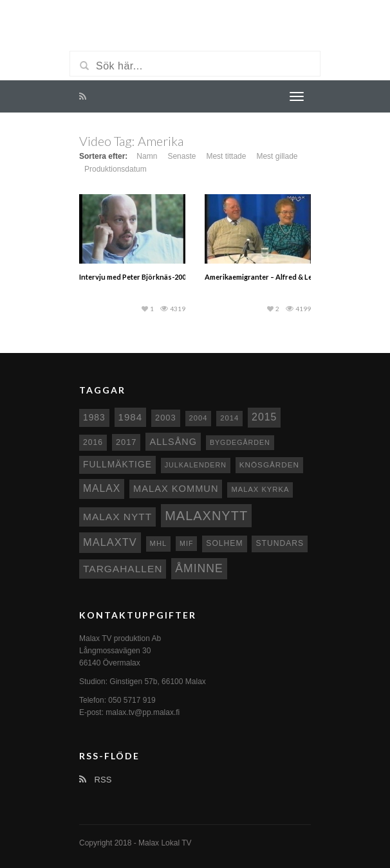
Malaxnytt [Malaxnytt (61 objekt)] (206, 516)
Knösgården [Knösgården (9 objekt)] (269, 465)
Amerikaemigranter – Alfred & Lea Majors (273, 277)
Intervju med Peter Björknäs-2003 (135, 277)
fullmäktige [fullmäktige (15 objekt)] (117, 464)
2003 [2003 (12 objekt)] (166, 418)
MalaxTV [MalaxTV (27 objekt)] (110, 542)
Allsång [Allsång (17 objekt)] (173, 442)
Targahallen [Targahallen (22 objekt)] (123, 569)
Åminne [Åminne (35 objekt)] (199, 568)
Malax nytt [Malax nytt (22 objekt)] (117, 517)
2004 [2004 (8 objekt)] (199, 418)
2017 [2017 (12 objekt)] (126, 442)
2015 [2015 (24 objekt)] (264, 417)
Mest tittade (226, 156)
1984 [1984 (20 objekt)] (131, 417)
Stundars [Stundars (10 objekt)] (280, 543)
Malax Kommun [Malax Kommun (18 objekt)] (176, 489)
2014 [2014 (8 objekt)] (229, 418)
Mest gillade (277, 156)
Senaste (181, 156)
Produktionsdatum (116, 169)
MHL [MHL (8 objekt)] (159, 543)
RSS (95, 780)
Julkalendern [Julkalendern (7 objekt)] (196, 465)
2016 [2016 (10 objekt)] (93, 442)
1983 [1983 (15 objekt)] (94, 417)
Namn (147, 156)
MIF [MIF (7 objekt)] (186, 543)
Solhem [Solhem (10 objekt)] (224, 543)
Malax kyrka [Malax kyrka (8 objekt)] (260, 489)
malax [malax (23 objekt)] (102, 488)
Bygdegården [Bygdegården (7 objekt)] (240, 442)
